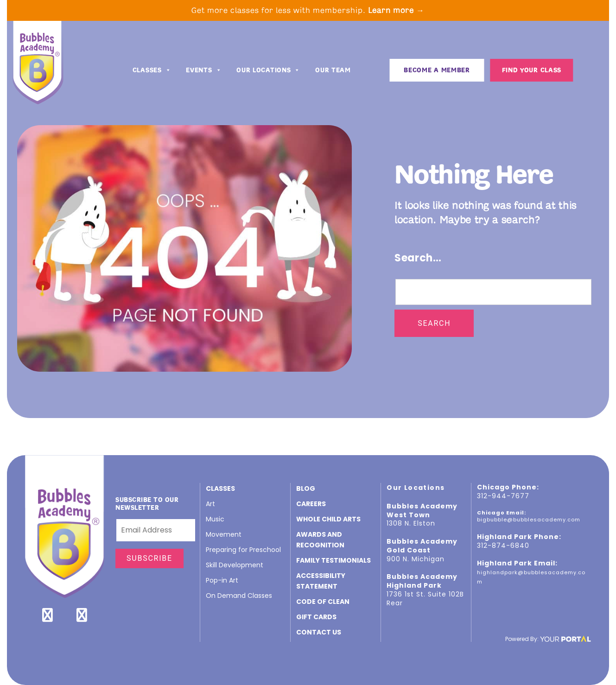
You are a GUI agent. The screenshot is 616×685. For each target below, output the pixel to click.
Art (210, 504)
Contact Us (319, 632)
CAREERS (311, 504)
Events (204, 70)
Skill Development (235, 565)
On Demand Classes (239, 596)
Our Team (333, 70)
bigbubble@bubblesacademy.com (529, 520)
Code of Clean (323, 602)
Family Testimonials (333, 560)
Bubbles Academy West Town (422, 511)
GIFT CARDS (316, 617)
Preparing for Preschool (243, 550)
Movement (224, 534)
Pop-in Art (222, 580)
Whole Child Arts (328, 519)
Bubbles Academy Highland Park (422, 581)
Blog (306, 488)
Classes (152, 70)
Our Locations (268, 70)
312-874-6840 (503, 545)
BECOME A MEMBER (437, 70)
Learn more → (396, 10)
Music (215, 519)
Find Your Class (532, 70)
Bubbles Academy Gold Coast (422, 546)
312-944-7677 (503, 496)
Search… (418, 258)
